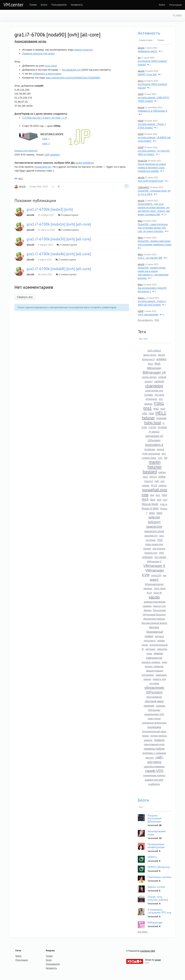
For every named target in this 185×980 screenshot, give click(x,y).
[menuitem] (33, 5)
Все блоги (143, 932)
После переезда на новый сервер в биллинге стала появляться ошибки (152, 168)
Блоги (143, 800)
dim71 (141, 81)
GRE (145, 414)
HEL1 (161, 413)
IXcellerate (150, 449)
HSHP (141, 94)
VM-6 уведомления (148, 315)
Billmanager (154, 368)
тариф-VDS (154, 771)
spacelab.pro (151, 536)
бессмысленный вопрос (154, 623)
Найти (179, 15)
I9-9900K (162, 427)
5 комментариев (69, 230)
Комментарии (146, 40)
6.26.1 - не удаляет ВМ (150, 258)
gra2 (156, 409)
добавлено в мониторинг (47, 74)
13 (164, 215)
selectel (154, 517)
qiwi (152, 495)
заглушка (150, 649)
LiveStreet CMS (148, 951)
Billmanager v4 (154, 373)
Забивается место (148, 51)
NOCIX (153, 477)
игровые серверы (151, 662)
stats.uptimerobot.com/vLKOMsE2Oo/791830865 (73, 78)
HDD (151, 414)
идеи (164, 662)
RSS (157, 320)
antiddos (161, 359)
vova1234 (156, 575)
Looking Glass (149, 458)
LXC (160, 458)
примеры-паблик (154, 749)
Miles (140, 221)
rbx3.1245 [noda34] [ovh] (151, 181)
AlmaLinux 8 (148, 359)
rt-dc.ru (164, 504)
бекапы (148, 610)
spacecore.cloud (154, 531)
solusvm (154, 522)
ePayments (151, 399)
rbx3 (145, 499)
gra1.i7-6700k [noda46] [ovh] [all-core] (59, 254)
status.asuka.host (154, 544)
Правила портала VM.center (38, 54)
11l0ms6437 (144, 187)
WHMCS (152, 857)
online (162, 477)
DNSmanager (155, 923)
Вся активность (145, 320)
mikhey (162, 472)
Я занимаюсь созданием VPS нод (159, 911)
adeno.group (150, 355)
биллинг (154, 627)
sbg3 (159, 513)
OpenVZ (149, 481)
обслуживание (154, 697)
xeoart (158, 960)
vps (165, 575)
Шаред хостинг (156, 887)
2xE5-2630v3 (154, 351)
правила (159, 740)
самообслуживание (154, 767)
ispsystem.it (154, 445)
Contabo (149, 395)
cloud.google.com (154, 391)
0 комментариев (68, 215)
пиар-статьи (154, 719)
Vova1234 (143, 161)
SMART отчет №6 (147, 74)
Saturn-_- (142, 298)
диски (145, 645)
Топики (160, 40)
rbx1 (158, 495)
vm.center (160, 557)
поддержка (154, 727)
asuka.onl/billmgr (85, 163)
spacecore (154, 527)
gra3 (163, 409)
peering (163, 486)
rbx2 (164, 495)
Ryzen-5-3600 (150, 509)
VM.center (13, 5)
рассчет (150, 758)
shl (139, 58)
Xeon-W (158, 593)
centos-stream (149, 377)
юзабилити (154, 784)
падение (149, 706)
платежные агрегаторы (154, 723)
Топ (141, 807)
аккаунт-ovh (159, 606)
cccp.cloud (51, 66)
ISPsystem (154, 440)
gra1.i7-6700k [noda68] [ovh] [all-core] (59, 269)
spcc (162, 536)
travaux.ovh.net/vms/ (26, 151)
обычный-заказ (154, 701)
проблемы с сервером (154, 753)
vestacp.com (151, 553)
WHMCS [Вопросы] (159, 867)
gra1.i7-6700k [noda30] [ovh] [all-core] (59, 239)
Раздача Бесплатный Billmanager (155, 818)
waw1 (154, 580)
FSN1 (159, 403)
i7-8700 (152, 427)
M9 (166, 458)
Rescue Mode (150, 504)
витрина (159, 636)
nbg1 (145, 477)
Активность (149, 33)
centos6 (162, 377)
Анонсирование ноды (30, 41)
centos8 (159, 381)
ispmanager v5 (154, 436)
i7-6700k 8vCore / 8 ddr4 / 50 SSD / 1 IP (45, 118)
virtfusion (147, 557)
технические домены (154, 776)
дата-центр (150, 641)
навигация (161, 675)
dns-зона (159, 395)
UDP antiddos (52, 155)
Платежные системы (159, 877)
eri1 (161, 399)
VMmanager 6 (154, 566)
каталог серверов (154, 667)
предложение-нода (154, 744)
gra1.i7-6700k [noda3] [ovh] (50, 209)
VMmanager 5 (154, 562)
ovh (157, 481)
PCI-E (154, 486)
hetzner (148, 418)
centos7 (149, 382)
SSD (160, 540)
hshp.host (153, 423)
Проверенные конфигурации (156, 846)
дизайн (161, 641)
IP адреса (154, 432)
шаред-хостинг (154, 780)
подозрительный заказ (154, 732)
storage (147, 549)
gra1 (20, 178)
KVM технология (151, 454)
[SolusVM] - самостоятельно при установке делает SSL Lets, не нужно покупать (153, 228)
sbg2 (152, 513)
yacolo (154, 597)
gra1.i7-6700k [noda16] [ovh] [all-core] (59, 224)
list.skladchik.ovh (71, 70)
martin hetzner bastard (152, 467)
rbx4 (153, 500)
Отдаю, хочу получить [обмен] (158, 898)
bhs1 (151, 364)
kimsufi (160, 449)
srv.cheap (151, 540)
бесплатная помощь (154, 619)
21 (162, 315)
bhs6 (157, 364)
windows (148, 589)
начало (147, 679)
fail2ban (148, 404)
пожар (145, 736)
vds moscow (159, 549)
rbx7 (165, 500)
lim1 (164, 454)
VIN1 (162, 553)
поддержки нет (43, 167)
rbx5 (159, 500)
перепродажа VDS (154, 714)
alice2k (22, 186)
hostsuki (161, 418)
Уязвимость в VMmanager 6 (153, 111)
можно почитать (84, 50)
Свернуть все (25, 297)
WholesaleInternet (154, 584)
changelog (154, 386)
